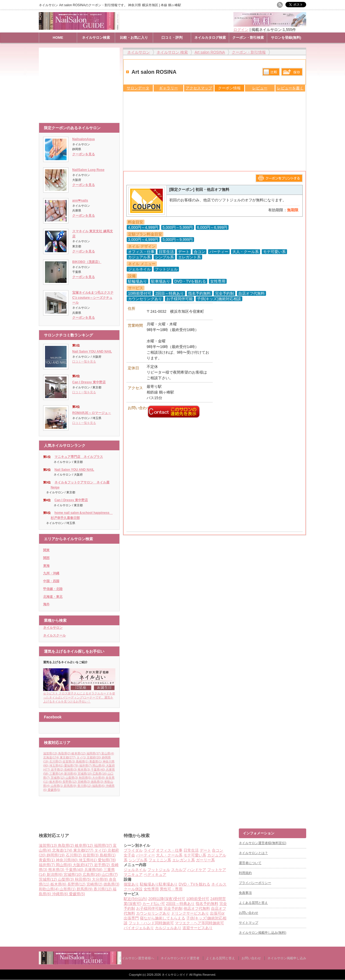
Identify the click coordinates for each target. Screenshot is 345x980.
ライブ (149, 850)
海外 (46, 604)
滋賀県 (51, 753)
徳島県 (98, 782)
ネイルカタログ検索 (210, 38)
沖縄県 (61, 894)
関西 (46, 558)
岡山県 (99, 765)
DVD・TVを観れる (194, 884)
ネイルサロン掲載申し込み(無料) (263, 933)
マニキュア (133, 874)
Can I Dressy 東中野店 (89, 382)
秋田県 (86, 778)
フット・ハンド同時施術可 (151, 923)
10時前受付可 (198, 899)
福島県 (99, 786)
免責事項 (245, 893)
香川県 (85, 786)
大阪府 (83, 865)
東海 (46, 566)
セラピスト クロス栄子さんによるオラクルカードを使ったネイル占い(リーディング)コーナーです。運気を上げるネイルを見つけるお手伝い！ (79, 696)
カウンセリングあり (153, 913)
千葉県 (98, 770)
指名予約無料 (207, 904)
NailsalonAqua (83, 139)
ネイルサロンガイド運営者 (180, 958)
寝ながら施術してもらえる (163, 918)
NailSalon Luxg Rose (88, 170)
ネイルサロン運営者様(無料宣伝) (263, 843)
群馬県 (71, 786)
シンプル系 (138, 860)
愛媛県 (54, 790)
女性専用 (151, 889)
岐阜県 (79, 753)
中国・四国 (51, 581)
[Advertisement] (81, 83)
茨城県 (58, 778)
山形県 (57, 786)
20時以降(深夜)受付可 (167, 899)
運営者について (250, 863)
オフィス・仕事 (169, 850)
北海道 (51, 757)
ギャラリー (168, 88)
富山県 (108, 753)
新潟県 (71, 774)
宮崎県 (84, 782)
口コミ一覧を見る (84, 361)
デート (205, 850)
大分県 (99, 778)
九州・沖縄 (51, 573)
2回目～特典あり (180, 904)
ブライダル (133, 850)
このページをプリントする (279, 178)
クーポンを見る (84, 154)
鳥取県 (65, 753)
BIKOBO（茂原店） (87, 262)
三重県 (57, 774)
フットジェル (159, 870)
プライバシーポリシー (255, 883)
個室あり (131, 884)
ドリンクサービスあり (190, 913)
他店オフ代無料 (197, 908)
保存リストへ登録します (292, 73)
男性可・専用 (171, 889)
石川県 (56, 761)
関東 (46, 550)
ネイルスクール (54, 635)
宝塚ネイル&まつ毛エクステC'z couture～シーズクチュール (93, 298)
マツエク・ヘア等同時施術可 (199, 923)
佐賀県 (69, 761)
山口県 (110, 874)
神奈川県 (67, 860)
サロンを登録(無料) (286, 38)
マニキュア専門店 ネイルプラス (79, 457)
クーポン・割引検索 (248, 38)
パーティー (146, 855)
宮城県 (85, 774)
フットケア (217, 870)
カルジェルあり (168, 928)
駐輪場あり (149, 884)
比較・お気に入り (134, 38)
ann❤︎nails (80, 201)
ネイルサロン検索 (96, 38)
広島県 (100, 774)
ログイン (241, 30)
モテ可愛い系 (195, 855)
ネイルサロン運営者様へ (136, 958)
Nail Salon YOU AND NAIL (92, 352)
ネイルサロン (53, 628)
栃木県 (56, 782)
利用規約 (245, 873)
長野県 (70, 782)
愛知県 (72, 765)
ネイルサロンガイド (175, 975)
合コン (218, 850)
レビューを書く (290, 88)
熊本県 (84, 770)
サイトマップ (249, 923)
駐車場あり (168, 884)
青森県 (96, 761)
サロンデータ (138, 88)
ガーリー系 (205, 860)
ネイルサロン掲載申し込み (287, 958)
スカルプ (179, 870)
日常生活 (191, 850)
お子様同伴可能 (149, 908)
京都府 (94, 757)
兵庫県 (94, 870)
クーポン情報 (229, 88)
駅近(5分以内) (135, 899)
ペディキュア (155, 874)
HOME (58, 38)
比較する (271, 72)
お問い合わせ (249, 913)
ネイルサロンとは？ (253, 853)
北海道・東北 (53, 597)
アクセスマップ (199, 88)
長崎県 (71, 770)
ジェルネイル (135, 870)
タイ (82, 757)
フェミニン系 (160, 860)
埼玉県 (57, 765)
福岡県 (94, 753)
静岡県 (56, 855)
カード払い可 (154, 904)
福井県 (86, 765)
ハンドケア (197, 870)
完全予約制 (173, 908)
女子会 (129, 855)
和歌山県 (49, 889)
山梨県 (72, 778)
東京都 (68, 757)
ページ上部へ (340, 808)
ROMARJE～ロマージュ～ (92, 413)
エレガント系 (184, 860)
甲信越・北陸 (53, 589)
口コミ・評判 (172, 38)
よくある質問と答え (253, 903)
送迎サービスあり (198, 928)
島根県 (83, 761)
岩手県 (58, 770)
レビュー (260, 88)
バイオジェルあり (139, 928)
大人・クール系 (169, 855)
